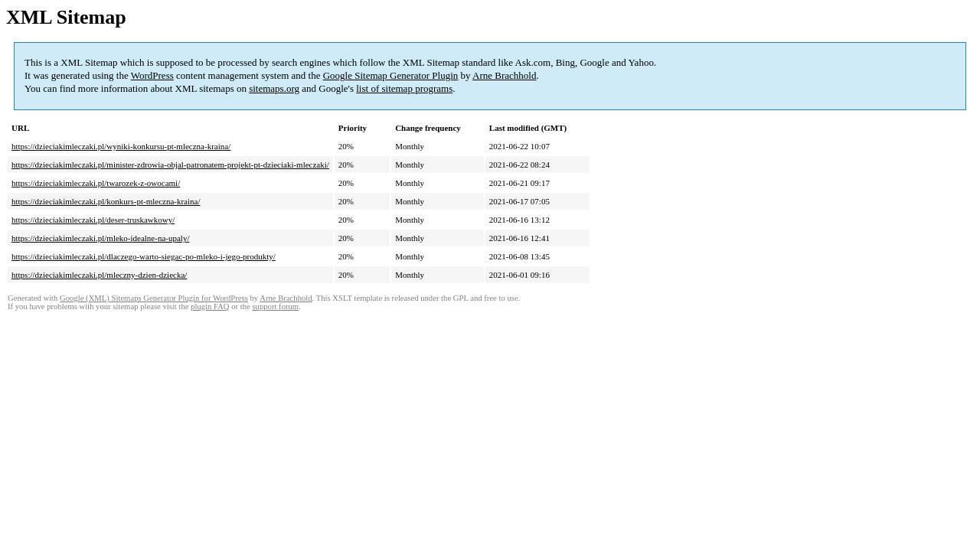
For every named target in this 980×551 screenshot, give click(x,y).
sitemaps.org (274, 88)
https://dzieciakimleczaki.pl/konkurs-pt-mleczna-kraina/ (106, 201)
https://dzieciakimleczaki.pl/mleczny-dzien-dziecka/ (99, 275)
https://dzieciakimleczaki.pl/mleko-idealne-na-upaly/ (100, 238)
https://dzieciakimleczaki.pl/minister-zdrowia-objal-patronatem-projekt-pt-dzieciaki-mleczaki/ (170, 165)
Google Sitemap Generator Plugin (391, 75)
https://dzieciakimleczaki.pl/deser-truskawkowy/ (93, 220)
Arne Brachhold (504, 75)
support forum (275, 306)
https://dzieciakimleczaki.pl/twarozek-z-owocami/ (96, 183)
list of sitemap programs (404, 88)
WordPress (152, 75)
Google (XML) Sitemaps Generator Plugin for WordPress (154, 298)
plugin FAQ (210, 306)
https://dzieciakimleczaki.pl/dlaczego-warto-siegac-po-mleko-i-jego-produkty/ (144, 256)
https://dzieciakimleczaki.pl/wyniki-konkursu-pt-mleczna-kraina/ (121, 146)
